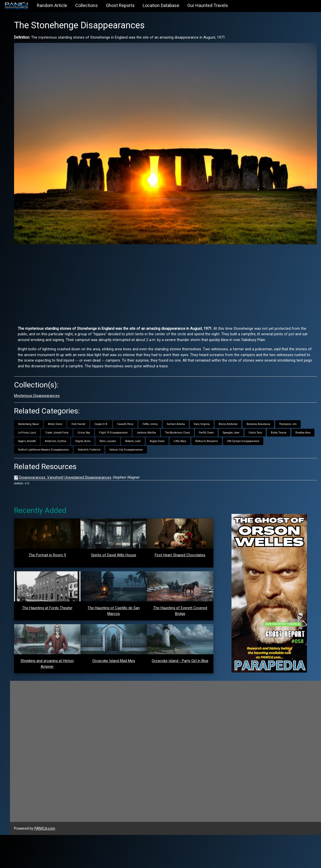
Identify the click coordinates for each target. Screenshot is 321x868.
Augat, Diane (103, 426)
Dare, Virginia (254, 400)
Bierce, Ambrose (281, 400)
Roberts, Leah (78, 426)
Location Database (161, 5)
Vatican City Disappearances (88, 434)
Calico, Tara (127, 417)
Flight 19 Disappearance (225, 409)
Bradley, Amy (175, 417)
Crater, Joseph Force (169, 409)
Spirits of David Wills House (149, 539)
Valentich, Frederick (285, 426)
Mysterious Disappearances (90, 372)
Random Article (52, 5)
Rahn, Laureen (281, 417)
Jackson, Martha (258, 409)
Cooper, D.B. (154, 400)
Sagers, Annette (200, 417)
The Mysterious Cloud (289, 409)
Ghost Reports (120, 5)
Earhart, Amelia (228, 400)
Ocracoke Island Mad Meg (149, 698)
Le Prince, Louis (139, 409)
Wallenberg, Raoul (81, 400)
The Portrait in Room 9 (94, 540)
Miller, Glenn (108, 400)
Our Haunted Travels (208, 5)
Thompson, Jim (112, 409)
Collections (87, 5)
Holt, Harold (131, 400)
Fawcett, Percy (178, 400)
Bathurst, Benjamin (152, 426)
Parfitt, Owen (78, 417)
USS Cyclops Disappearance (189, 426)
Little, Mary (126, 426)
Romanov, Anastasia (83, 409)
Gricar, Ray (196, 409)
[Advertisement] (192, 248)
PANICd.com (97, 861)
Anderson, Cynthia (229, 417)
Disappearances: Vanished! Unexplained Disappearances (118, 462)
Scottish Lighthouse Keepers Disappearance (239, 426)
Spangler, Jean (103, 417)
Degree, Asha (256, 417)
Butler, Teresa (150, 417)
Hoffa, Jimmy (203, 400)
